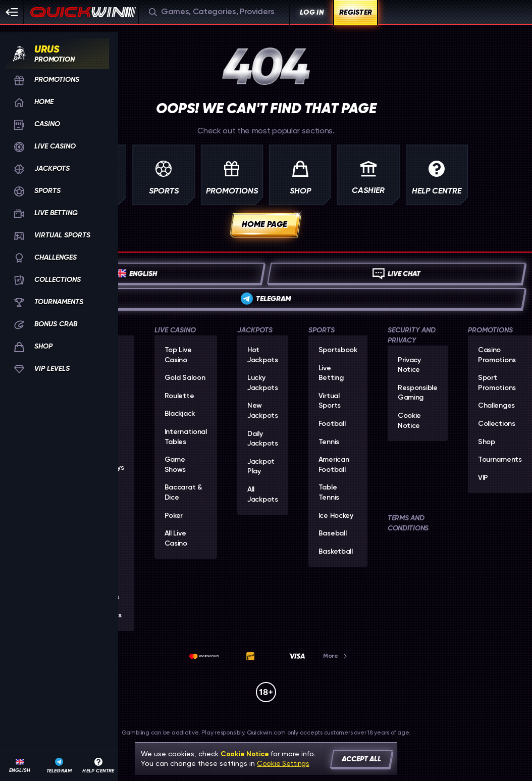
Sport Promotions (497, 383)
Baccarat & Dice (183, 493)
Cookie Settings (283, 763)
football (332, 424)
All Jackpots (263, 495)
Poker (174, 516)
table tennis (329, 493)
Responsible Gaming (418, 393)
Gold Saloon (185, 378)
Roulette (179, 396)
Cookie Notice (409, 421)
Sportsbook (338, 350)
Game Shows (175, 465)
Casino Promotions (497, 355)
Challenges (496, 406)
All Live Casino (176, 539)
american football (334, 465)
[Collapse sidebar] (12, 12)
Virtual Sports (330, 401)
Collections (497, 424)
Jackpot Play (261, 467)
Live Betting (331, 373)
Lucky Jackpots (263, 383)
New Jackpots (263, 411)
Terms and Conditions (408, 523)
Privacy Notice (409, 365)
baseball (333, 533)
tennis (329, 442)
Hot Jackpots (263, 355)
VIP (483, 478)
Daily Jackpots (263, 439)
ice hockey (336, 516)
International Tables (186, 437)
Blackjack (180, 414)
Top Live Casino (178, 355)
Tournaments (500, 460)
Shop (487, 442)
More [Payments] (336, 656)
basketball (336, 552)
